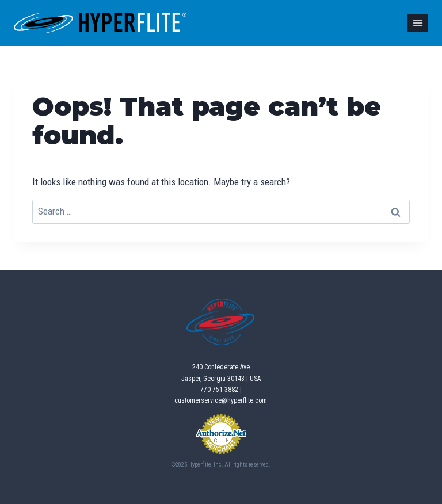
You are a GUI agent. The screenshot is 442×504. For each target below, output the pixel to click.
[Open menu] (418, 23)
